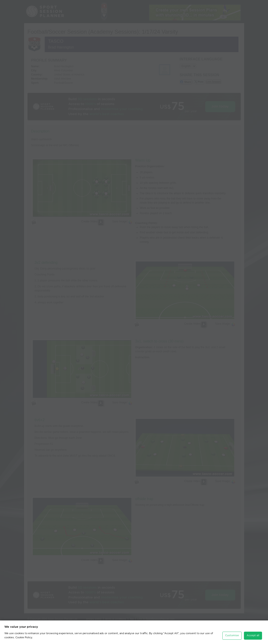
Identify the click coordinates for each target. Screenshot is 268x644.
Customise (232, 633)
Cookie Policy (24, 635)
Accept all (253, 633)
